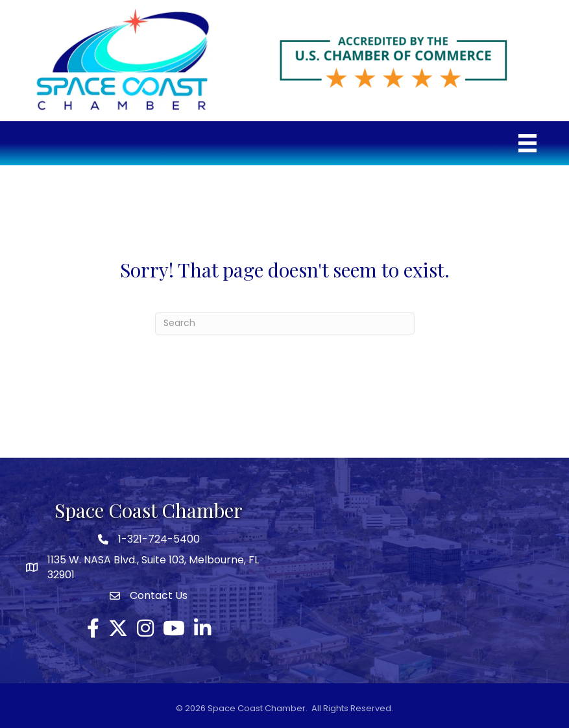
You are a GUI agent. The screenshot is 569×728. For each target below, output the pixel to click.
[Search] (285, 323)
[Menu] (527, 143)
